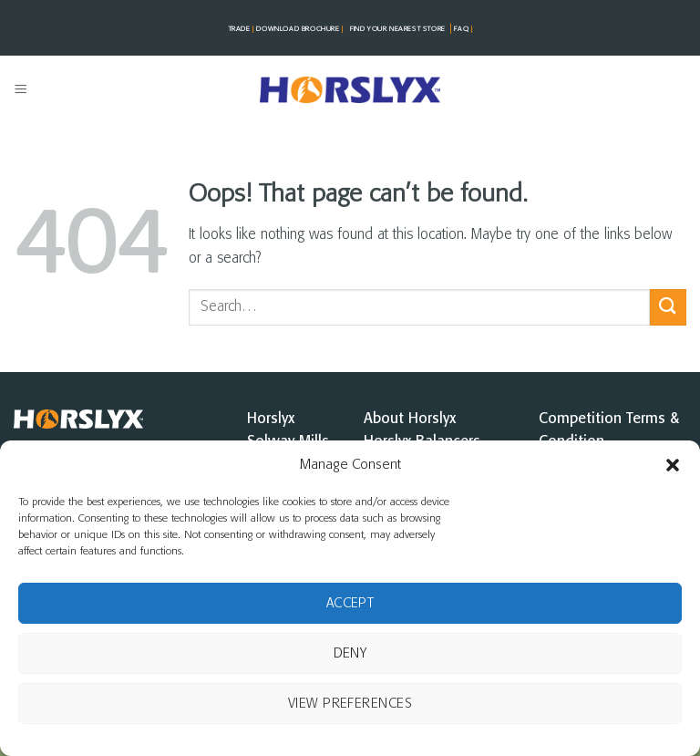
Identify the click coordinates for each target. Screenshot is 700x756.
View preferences (350, 704)
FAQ (463, 29)
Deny (350, 654)
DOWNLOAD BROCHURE (301, 29)
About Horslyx (410, 419)
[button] (673, 465)
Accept (350, 604)
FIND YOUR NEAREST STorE (398, 29)
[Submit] (668, 307)
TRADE (242, 29)
